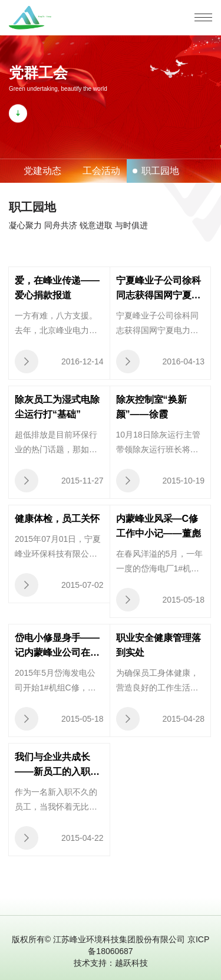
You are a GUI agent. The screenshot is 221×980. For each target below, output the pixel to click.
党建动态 (42, 171)
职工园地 (160, 171)
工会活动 (101, 171)
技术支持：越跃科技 (111, 963)
